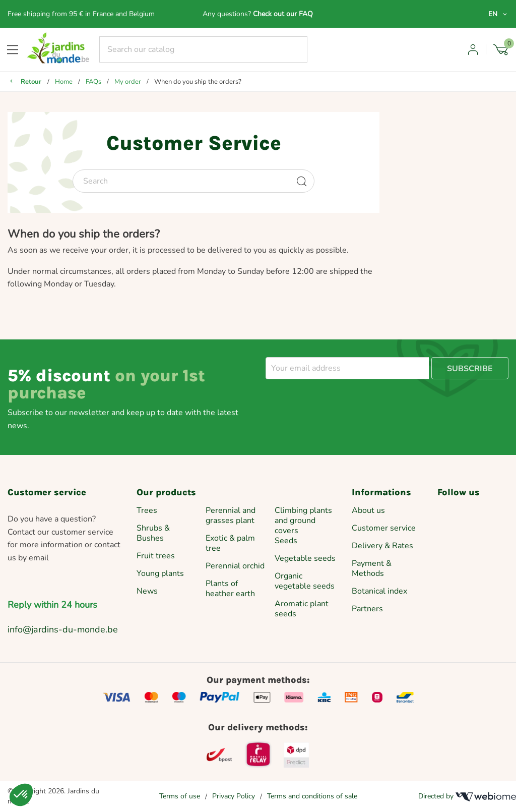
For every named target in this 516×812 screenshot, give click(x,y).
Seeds (286, 541)
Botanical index (379, 591)
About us (368, 510)
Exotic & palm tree (230, 543)
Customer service (384, 528)
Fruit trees (156, 556)
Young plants (160, 573)
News (147, 591)
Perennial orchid (235, 566)
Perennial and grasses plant (231, 515)
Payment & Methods (372, 568)
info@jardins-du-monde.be (63, 629)
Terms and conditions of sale (312, 796)
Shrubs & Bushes (153, 533)
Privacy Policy (234, 796)
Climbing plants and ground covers (303, 520)
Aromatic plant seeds (302, 609)
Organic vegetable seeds (305, 581)
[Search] (204, 49)
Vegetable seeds (305, 558)
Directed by (467, 796)
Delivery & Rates (382, 546)
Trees (147, 510)
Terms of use (180, 796)
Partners (367, 609)
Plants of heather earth (230, 589)
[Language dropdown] (498, 14)
